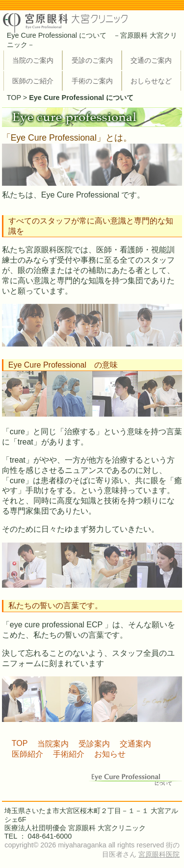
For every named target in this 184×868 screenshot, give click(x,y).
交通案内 (135, 744)
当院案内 (53, 744)
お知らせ (110, 754)
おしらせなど (151, 81)
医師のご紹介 (33, 81)
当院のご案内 (33, 60)
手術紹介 (69, 754)
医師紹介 (27, 754)
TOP (14, 98)
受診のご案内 (92, 60)
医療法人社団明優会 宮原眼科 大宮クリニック (75, 828)
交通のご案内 (151, 60)
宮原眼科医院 (159, 854)
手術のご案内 (92, 81)
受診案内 (94, 744)
